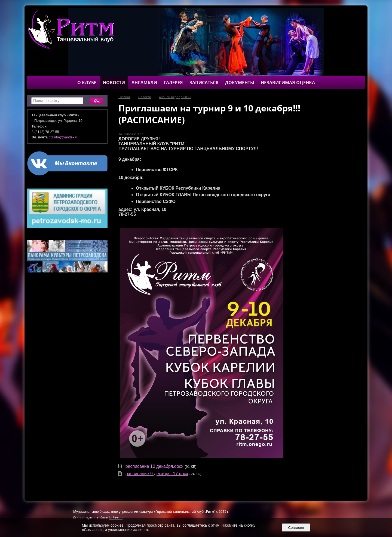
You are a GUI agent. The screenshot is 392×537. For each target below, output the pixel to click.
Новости (114, 83)
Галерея (173, 83)
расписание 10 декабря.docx (154, 466)
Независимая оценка (288, 83)
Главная (124, 97)
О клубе (87, 83)
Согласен (296, 528)
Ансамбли (144, 83)
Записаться (204, 83)
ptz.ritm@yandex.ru (64, 137)
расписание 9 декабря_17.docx (157, 474)
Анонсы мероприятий (175, 97)
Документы (240, 83)
